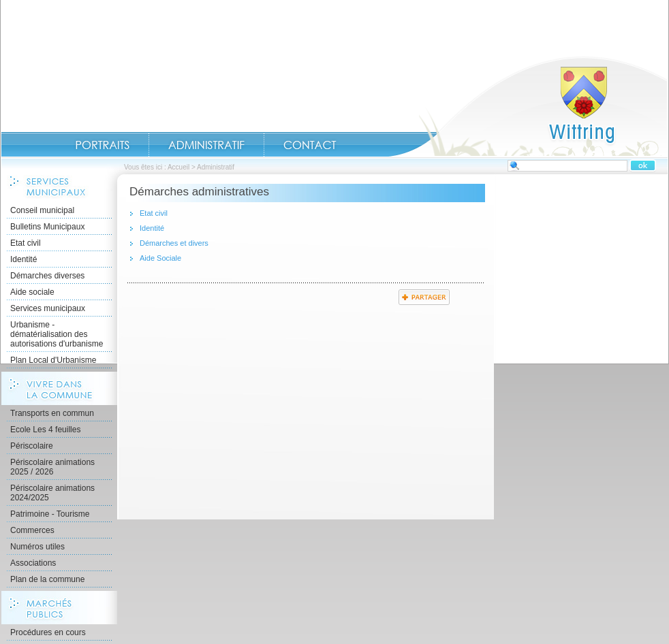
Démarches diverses (47, 276)
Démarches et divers (174, 243)
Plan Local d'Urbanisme (53, 360)
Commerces (32, 530)
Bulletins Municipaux (47, 227)
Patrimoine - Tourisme (50, 514)
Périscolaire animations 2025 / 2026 (52, 467)
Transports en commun (52, 413)
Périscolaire (32, 446)
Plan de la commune (47, 579)
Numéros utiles (37, 547)
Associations (33, 563)
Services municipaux (48, 308)
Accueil (528, 106)
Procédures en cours (48, 632)
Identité (24, 259)
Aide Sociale (160, 258)
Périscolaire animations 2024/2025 (52, 493)
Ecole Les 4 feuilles (45, 430)
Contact (310, 145)
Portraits (102, 145)
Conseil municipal (42, 210)
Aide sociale (32, 292)
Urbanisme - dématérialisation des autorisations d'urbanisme (57, 334)
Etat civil (26, 243)
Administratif (206, 145)
